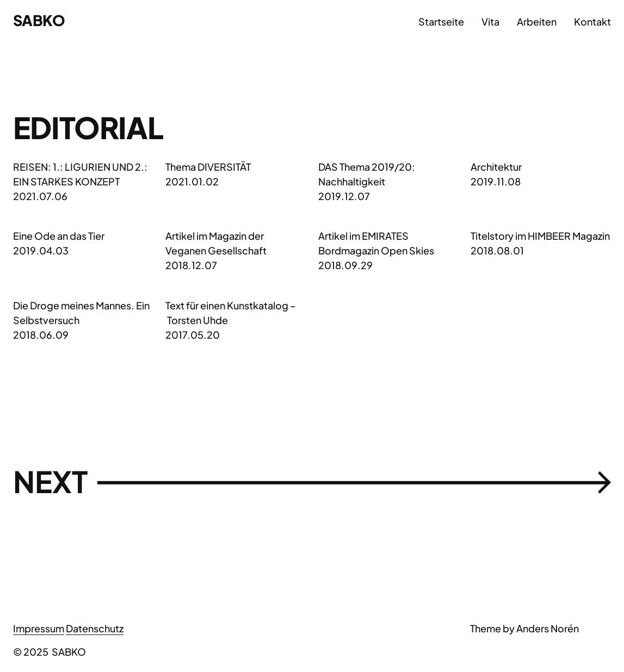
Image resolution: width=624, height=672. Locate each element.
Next (312, 482)
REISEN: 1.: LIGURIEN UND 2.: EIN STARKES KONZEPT (80, 174)
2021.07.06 (40, 196)
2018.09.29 (345, 265)
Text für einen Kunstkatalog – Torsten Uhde (231, 313)
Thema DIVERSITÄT (208, 167)
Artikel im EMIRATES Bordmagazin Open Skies (376, 243)
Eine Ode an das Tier (59, 236)
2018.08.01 (497, 250)
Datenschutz (95, 628)
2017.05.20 (193, 335)
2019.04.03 (41, 250)
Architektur (496, 167)
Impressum (39, 628)
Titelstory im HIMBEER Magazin (540, 236)
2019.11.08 (496, 181)
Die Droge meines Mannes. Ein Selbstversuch (81, 313)
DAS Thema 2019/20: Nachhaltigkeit (367, 174)
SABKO (39, 20)
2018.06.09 (41, 335)
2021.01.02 (192, 181)
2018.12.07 (191, 265)
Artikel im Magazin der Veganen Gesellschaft (216, 243)
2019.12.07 (344, 196)
